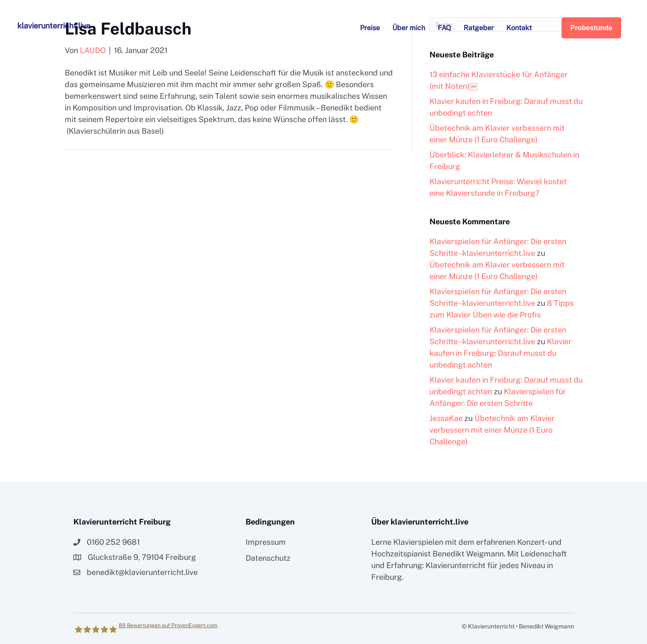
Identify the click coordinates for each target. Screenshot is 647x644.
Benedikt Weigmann (468, 554)
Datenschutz (268, 558)
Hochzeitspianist (401, 554)
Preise (370, 28)
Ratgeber (479, 28)
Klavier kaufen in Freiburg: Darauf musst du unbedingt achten (500, 353)
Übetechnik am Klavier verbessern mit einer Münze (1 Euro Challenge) (492, 430)
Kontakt (519, 28)
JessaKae (446, 418)
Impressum (266, 542)
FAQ (444, 28)
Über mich (409, 28)
